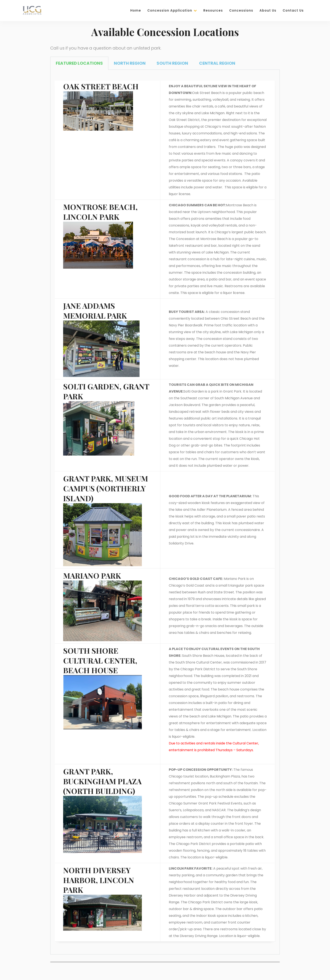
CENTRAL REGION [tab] (217, 63)
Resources (213, 10)
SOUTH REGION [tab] (172, 63)
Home (136, 10)
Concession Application (172, 10)
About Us (268, 10)
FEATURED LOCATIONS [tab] (79, 63)
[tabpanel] (165, 512)
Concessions (241, 10)
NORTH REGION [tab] (130, 63)
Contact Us (293, 10)
